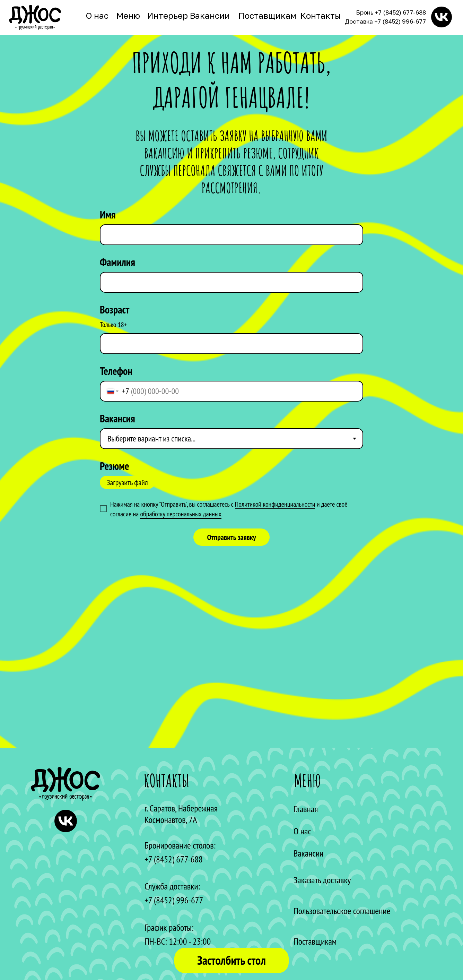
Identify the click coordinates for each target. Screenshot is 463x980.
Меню (128, 15)
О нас (97, 15)
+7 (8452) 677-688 (400, 12)
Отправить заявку (231, 537)
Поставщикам (267, 15)
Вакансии (210, 15)
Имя (108, 214)
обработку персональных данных (181, 514)
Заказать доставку (322, 880)
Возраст (115, 310)
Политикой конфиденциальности (275, 504)
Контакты (321, 15)
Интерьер (168, 15)
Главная (306, 809)
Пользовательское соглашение (342, 911)
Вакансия (117, 418)
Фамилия (117, 262)
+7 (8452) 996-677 (400, 21)
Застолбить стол (232, 960)
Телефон (116, 371)
